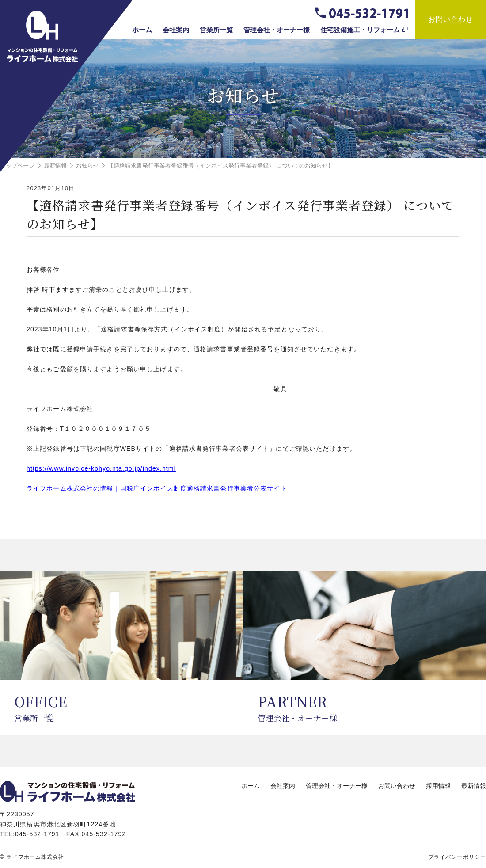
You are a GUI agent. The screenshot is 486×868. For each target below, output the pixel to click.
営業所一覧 (216, 30)
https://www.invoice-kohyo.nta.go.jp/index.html (101, 468)
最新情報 (474, 786)
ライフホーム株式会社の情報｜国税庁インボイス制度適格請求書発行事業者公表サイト (157, 488)
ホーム (142, 30)
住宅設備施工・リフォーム (360, 30)
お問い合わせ (451, 19)
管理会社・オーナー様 (277, 30)
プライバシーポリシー (457, 857)
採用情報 (438, 786)
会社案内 (176, 30)
